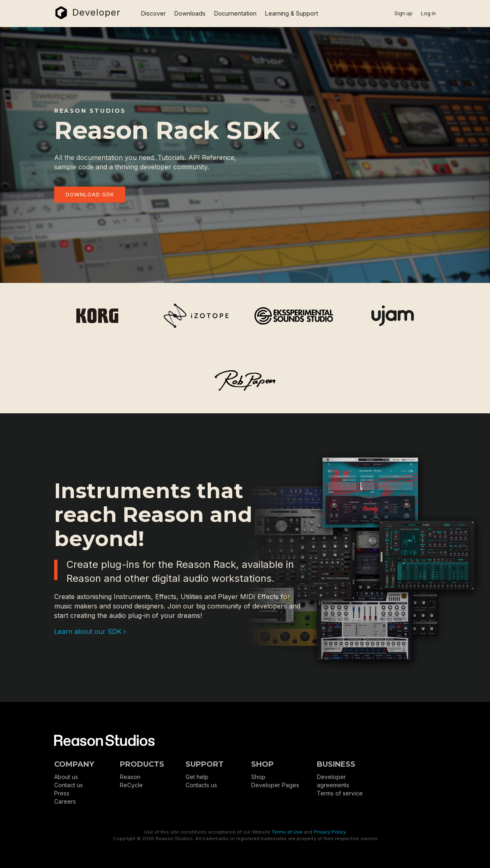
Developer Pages (275, 785)
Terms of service (340, 793)
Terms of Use (287, 832)
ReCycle (131, 785)
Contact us (69, 785)
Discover (153, 13)
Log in (428, 13)
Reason (130, 777)
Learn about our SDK (90, 631)
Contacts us (201, 785)
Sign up (403, 13)
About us (66, 777)
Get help (197, 777)
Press (62, 793)
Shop (258, 777)
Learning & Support (292, 13)
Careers (65, 801)
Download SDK (90, 194)
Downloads (190, 13)
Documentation (235, 13)
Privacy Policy (330, 832)
